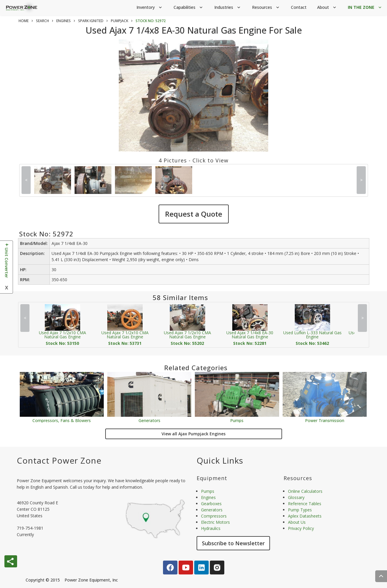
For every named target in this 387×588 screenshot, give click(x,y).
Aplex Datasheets (305, 516)
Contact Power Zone (59, 460)
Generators (149, 420)
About (327, 8)
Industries (228, 8)
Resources (266, 8)
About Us (297, 522)
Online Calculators (305, 491)
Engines (208, 497)
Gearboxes (211, 504)
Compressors (214, 516)
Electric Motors (215, 522)
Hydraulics (211, 528)
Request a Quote (194, 214)
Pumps (237, 420)
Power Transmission (325, 420)
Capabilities (189, 8)
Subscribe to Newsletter (233, 543)
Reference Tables (305, 504)
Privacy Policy (301, 528)
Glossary (296, 497)
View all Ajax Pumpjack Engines (193, 434)
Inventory (150, 8)
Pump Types (300, 510)
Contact (299, 7)
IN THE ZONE (365, 8)
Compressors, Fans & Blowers (62, 420)
